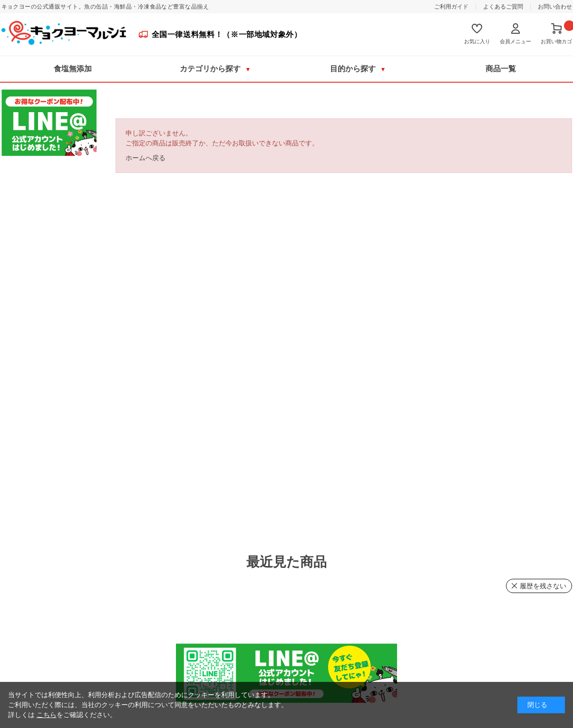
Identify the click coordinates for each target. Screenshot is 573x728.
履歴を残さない (543, 586)
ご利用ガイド (451, 7)
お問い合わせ (555, 7)
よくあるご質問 (503, 7)
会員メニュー (515, 41)
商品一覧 (501, 69)
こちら (47, 715)
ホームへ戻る (146, 158)
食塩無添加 (73, 69)
